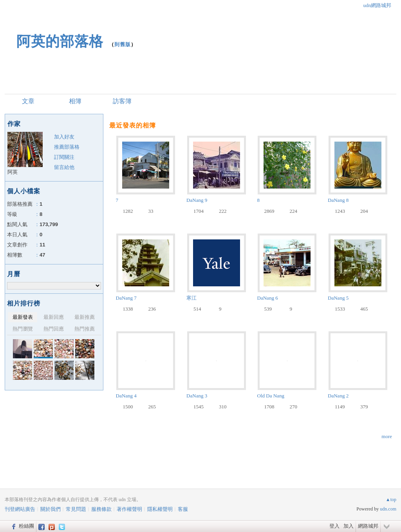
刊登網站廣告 (20, 509)
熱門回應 (54, 329)
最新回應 (54, 317)
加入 (349, 526)
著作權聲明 (129, 509)
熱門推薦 (85, 329)
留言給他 (64, 167)
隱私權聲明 (160, 509)
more (387, 436)
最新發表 (23, 317)
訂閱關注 (64, 157)
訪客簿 (122, 101)
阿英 (13, 172)
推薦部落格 (67, 147)
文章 (28, 101)
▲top (391, 500)
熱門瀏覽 (23, 329)
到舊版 (123, 44)
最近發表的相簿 (133, 125)
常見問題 (76, 509)
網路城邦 (368, 526)
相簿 (75, 101)
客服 (183, 509)
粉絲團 (26, 526)
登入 (334, 526)
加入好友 (64, 137)
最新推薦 (85, 317)
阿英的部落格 (60, 41)
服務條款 (101, 509)
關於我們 (51, 509)
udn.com (388, 509)
